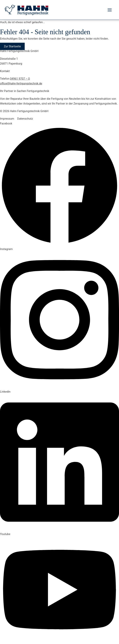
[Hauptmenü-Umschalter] (110, 10)
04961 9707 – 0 (20, 79)
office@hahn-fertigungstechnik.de (21, 83)
